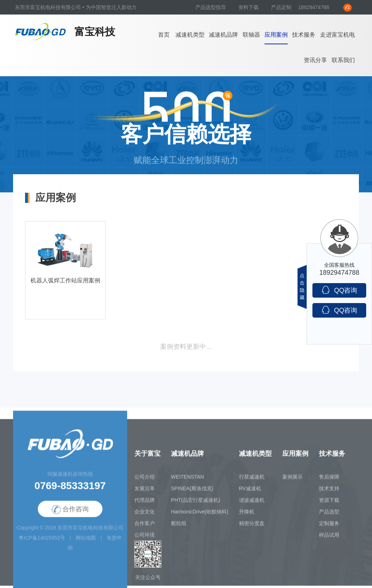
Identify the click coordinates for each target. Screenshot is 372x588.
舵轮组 (179, 526)
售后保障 (329, 479)
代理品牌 (145, 503)
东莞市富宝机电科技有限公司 (90, 530)
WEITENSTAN (188, 479)
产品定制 (281, 7)
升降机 (247, 514)
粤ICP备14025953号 (42, 540)
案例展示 (292, 479)
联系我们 (343, 60)
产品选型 (329, 514)
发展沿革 (145, 491)
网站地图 (86, 540)
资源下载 (329, 503)
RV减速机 (250, 491)
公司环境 (145, 538)
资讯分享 (315, 60)
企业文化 (145, 514)
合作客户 (145, 526)
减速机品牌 (223, 35)
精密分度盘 (252, 526)
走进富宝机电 (337, 35)
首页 (164, 35)
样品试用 (329, 538)
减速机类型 (190, 35)
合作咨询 (70, 512)
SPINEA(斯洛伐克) (192, 491)
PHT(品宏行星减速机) (196, 503)
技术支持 (329, 491)
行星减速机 (252, 479)
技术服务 (304, 35)
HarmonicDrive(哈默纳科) (200, 514)
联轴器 (251, 35)
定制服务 (329, 526)
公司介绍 (145, 479)
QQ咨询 (339, 290)
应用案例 (276, 35)
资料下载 (249, 7)
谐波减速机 (252, 503)
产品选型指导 (211, 7)
